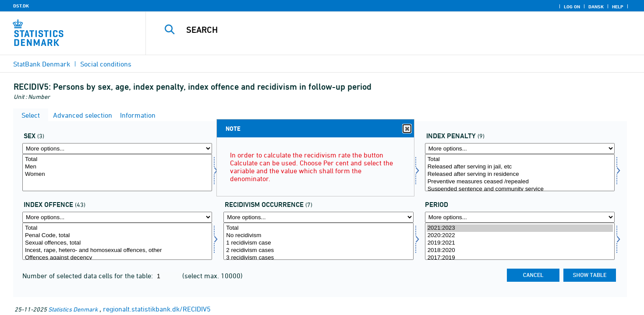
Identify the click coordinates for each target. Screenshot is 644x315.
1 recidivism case (318, 243)
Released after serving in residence (520, 174)
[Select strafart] (520, 173)
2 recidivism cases (318, 250)
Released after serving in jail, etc (520, 167)
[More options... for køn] (117, 149)
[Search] (379, 30)
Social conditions (106, 64)
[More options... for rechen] (318, 217)
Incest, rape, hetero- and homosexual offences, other (117, 250)
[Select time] (520, 241)
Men (117, 167)
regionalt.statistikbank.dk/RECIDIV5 (157, 309)
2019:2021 (520, 243)
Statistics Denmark (73, 309)
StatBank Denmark (42, 64)
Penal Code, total (117, 236)
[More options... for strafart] (520, 149)
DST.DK (21, 6)
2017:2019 (520, 258)
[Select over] (117, 241)
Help (618, 7)
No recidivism (318, 236)
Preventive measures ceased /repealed (520, 182)
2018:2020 (520, 250)
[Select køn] (117, 173)
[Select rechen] (318, 241)
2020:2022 (520, 236)
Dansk (596, 7)
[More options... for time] (520, 217)
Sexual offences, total (117, 243)
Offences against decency (117, 258)
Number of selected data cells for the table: (88, 276)
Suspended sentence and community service (520, 189)
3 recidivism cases (318, 258)
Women (117, 174)
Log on (572, 7)
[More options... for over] (117, 217)
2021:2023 (520, 228)
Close (407, 129)
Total (117, 159)
